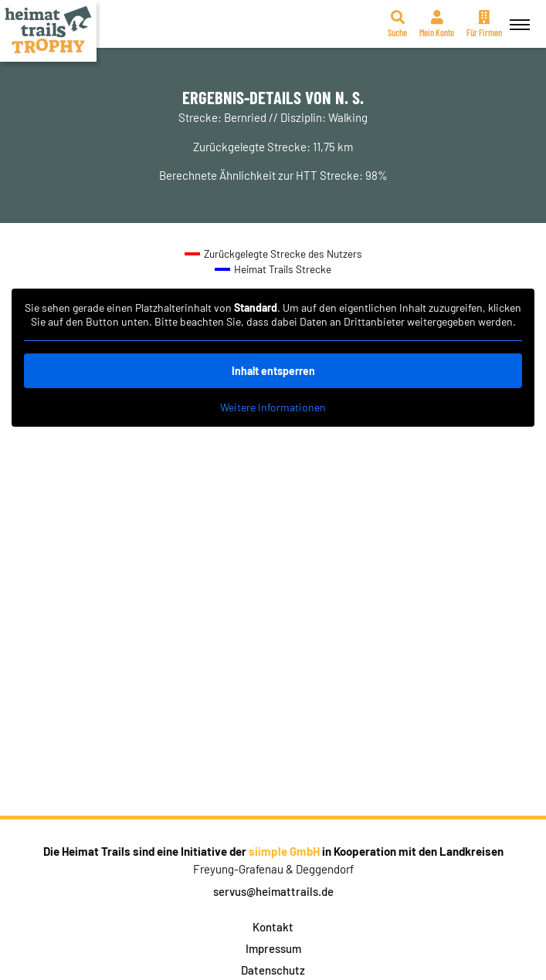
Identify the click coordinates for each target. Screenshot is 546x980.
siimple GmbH (284, 851)
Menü (517, 16)
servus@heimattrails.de (273, 891)
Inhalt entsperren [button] (273, 371)
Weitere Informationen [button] (273, 407)
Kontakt (273, 927)
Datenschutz (273, 970)
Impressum (273, 948)
